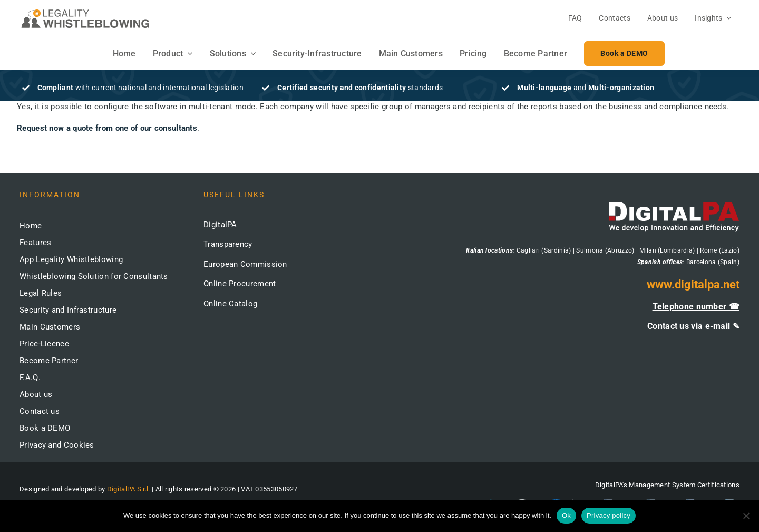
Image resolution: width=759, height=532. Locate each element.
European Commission (245, 264)
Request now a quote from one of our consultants (107, 128)
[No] (746, 516)
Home (31, 226)
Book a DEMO (45, 428)
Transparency (228, 244)
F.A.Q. (30, 378)
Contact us (40, 411)
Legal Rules (41, 293)
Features (35, 243)
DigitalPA (220, 225)
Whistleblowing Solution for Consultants (94, 276)
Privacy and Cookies (57, 445)
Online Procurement (240, 284)
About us (36, 394)
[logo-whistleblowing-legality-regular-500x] (85, 11)
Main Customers (50, 327)
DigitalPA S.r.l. (129, 489)
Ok (566, 515)
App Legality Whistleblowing (71, 259)
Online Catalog (230, 304)
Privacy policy (609, 515)
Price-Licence (44, 344)
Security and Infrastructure (68, 310)
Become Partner (49, 361)
